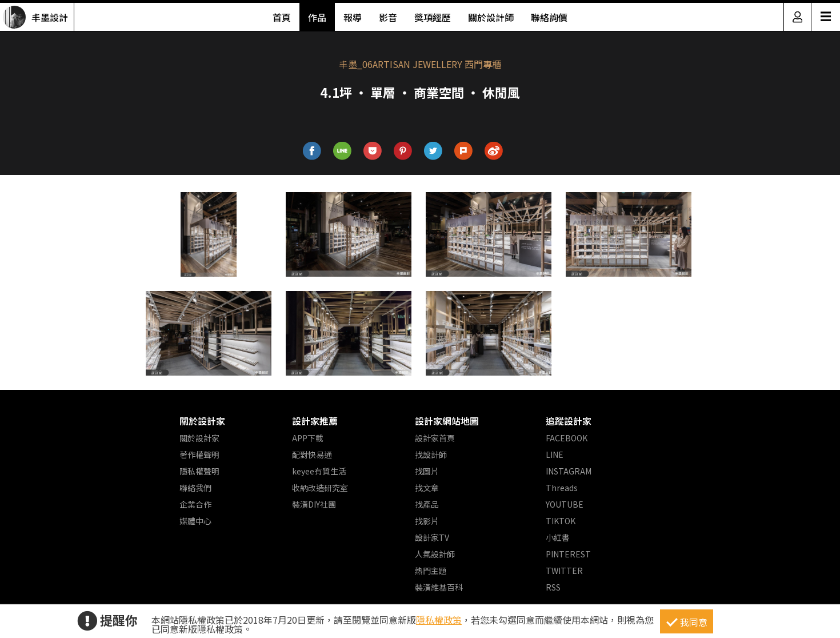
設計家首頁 (435, 438)
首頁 (282, 17)
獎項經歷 (433, 17)
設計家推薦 (315, 421)
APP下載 (308, 438)
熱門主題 (431, 571)
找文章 (427, 488)
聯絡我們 (195, 488)
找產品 (427, 504)
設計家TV (432, 537)
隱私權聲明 (199, 471)
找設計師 (431, 454)
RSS (553, 587)
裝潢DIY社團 (314, 504)
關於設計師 (491, 17)
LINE (555, 454)
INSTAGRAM (569, 471)
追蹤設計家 (569, 421)
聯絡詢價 (549, 17)
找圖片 (427, 471)
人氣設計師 (435, 554)
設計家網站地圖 (447, 421)
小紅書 (558, 537)
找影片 (427, 521)
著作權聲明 (199, 454)
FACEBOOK (567, 438)
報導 (353, 17)
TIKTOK (561, 521)
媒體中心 (195, 521)
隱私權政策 (439, 620)
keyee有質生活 (319, 471)
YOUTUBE (565, 504)
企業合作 (195, 504)
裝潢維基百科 (439, 587)
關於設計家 (202, 421)
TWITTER (564, 571)
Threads (562, 488)
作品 (317, 17)
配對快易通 (312, 454)
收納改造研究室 (320, 488)
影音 (388, 17)
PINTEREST (568, 554)
